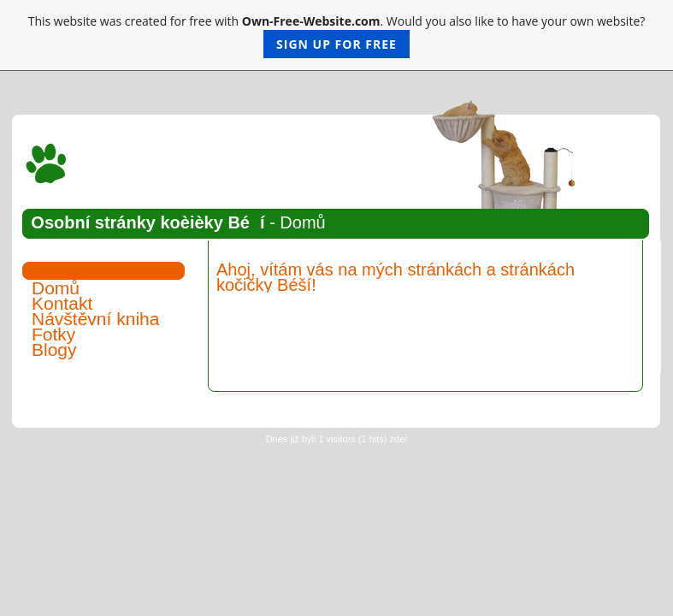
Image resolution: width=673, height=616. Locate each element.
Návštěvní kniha (95, 319)
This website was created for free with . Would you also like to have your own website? (337, 36)
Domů (56, 288)
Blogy (54, 349)
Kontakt (62, 303)
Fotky (53, 334)
